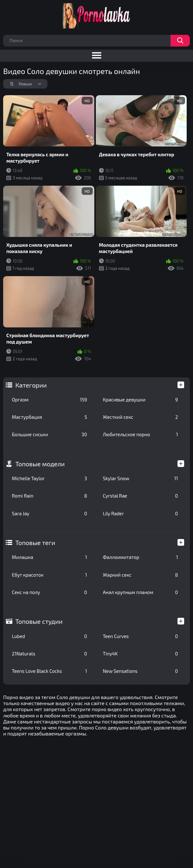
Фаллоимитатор (140, 557)
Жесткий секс (140, 417)
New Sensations (140, 671)
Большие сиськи (50, 434)
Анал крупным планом (140, 592)
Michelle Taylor (50, 478)
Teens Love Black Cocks (50, 671)
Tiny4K (140, 654)
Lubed (50, 636)
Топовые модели (40, 464)
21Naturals (50, 654)
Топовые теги (35, 542)
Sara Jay (50, 513)
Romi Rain (50, 496)
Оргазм (50, 400)
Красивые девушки (140, 400)
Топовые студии (39, 621)
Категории (31, 385)
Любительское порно (140, 434)
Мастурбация (50, 417)
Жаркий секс (140, 575)
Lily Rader (140, 513)
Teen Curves (140, 636)
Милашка (50, 557)
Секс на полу (50, 592)
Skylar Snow (140, 478)
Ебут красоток (50, 575)
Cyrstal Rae (140, 496)
